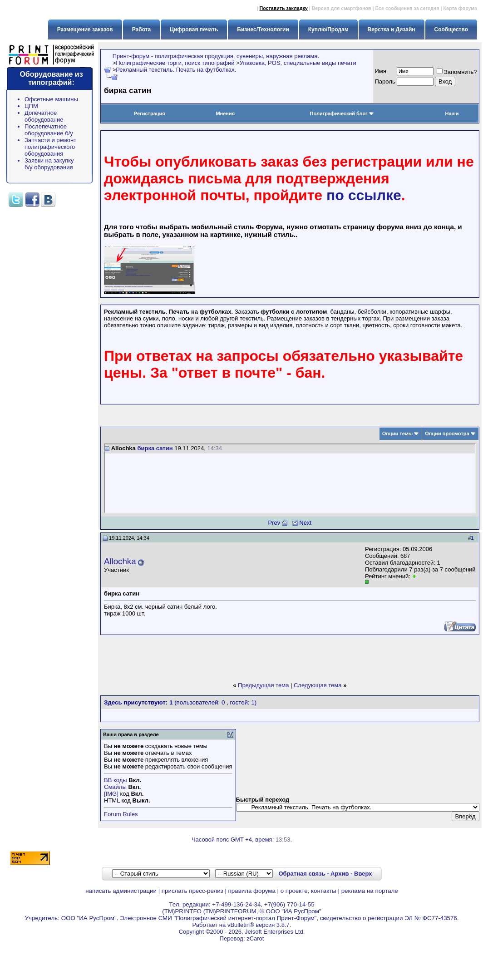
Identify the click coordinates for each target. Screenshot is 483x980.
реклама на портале (370, 891)
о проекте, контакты (308, 891)
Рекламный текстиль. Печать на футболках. (176, 70)
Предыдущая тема (263, 685)
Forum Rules (121, 814)
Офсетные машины (51, 99)
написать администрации (121, 891)
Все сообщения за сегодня (407, 8)
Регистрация (150, 113)
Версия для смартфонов (342, 8)
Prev (274, 523)
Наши (452, 113)
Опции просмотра (447, 433)
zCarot (255, 938)
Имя (381, 71)
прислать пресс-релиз (192, 891)
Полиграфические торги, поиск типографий (175, 63)
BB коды (116, 780)
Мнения (225, 113)
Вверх (363, 874)
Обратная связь (302, 874)
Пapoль (385, 81)
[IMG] (111, 794)
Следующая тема (318, 685)
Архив (340, 874)
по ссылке (364, 195)
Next (305, 523)
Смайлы (115, 787)
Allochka (120, 561)
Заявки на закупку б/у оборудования (49, 164)
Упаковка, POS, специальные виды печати (298, 63)
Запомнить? (457, 72)
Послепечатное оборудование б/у (49, 130)
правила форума (252, 891)
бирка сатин (155, 448)
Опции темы (397, 433)
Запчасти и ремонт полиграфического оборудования (50, 147)
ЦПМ (31, 106)
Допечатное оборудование (44, 116)
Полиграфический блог (342, 113)
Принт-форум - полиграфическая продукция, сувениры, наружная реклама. (216, 56)
